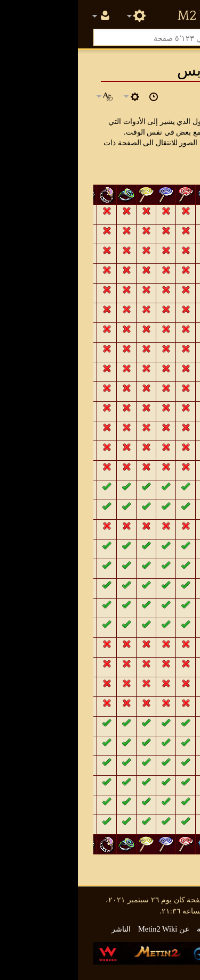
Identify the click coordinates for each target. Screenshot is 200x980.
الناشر (43, 929)
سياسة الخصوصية (147, 929)
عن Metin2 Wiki (86, 929)
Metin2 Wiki (126, 16)
